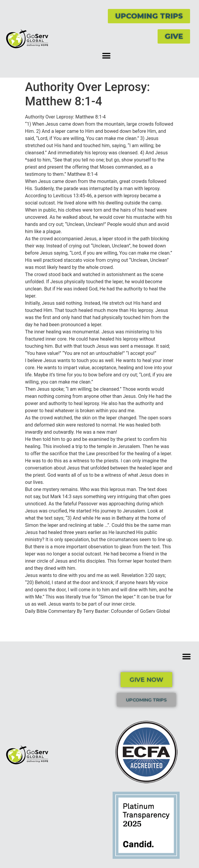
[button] (106, 56)
